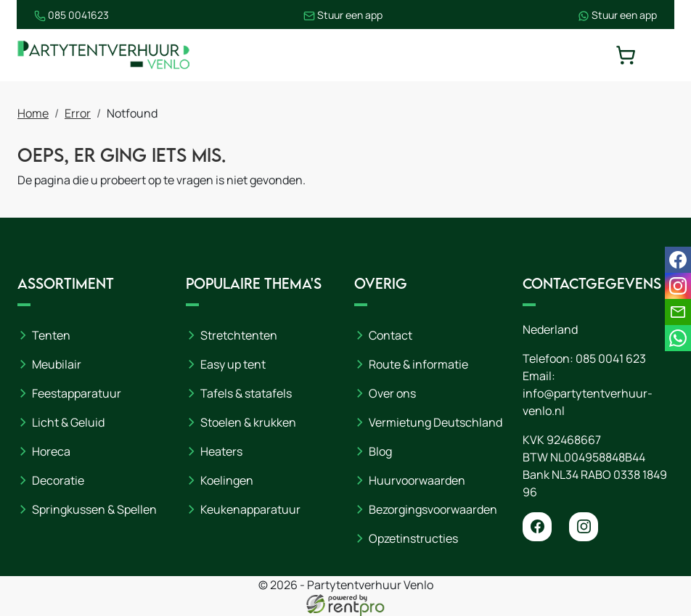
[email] (678, 312)
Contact (391, 335)
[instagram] (584, 527)
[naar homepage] (105, 56)
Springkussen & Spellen (94, 509)
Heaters (221, 451)
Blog (380, 451)
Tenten (51, 335)
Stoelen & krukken (248, 422)
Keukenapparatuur (250, 509)
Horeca (51, 451)
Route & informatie (418, 364)
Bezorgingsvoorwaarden (433, 509)
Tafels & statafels (246, 393)
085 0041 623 (611, 358)
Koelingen (227, 480)
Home (33, 114)
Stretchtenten (239, 335)
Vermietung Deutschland (436, 422)
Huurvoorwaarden (417, 480)
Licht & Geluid (68, 422)
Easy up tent (233, 364)
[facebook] (537, 527)
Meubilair (57, 364)
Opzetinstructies (413, 538)
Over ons (392, 393)
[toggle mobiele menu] (663, 55)
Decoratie (58, 480)
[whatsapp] (678, 338)
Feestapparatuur (77, 393)
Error (78, 114)
